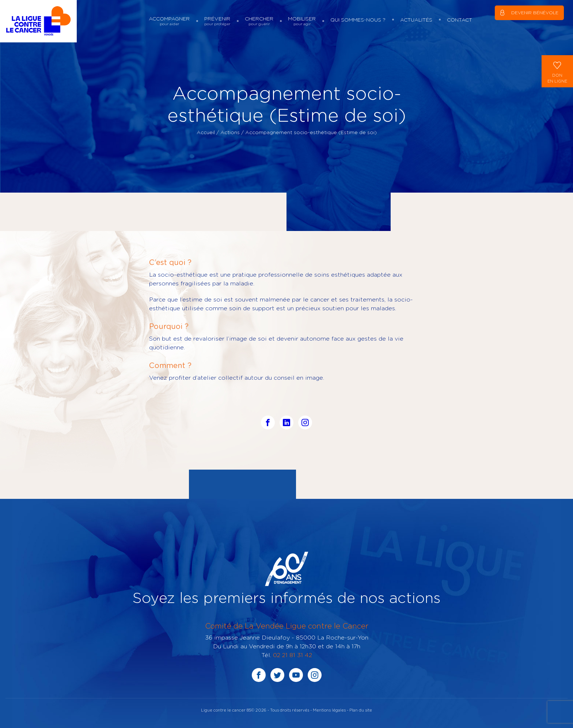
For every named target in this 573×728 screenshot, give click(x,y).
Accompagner (169, 21)
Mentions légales (329, 710)
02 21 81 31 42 (293, 655)
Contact (460, 20)
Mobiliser (302, 21)
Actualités (416, 20)
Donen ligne (557, 71)
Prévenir (217, 21)
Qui (358, 20)
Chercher (259, 21)
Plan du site (361, 710)
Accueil (206, 132)
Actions (230, 132)
